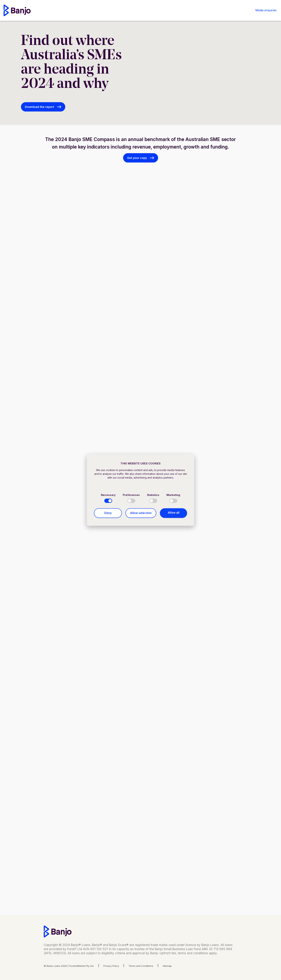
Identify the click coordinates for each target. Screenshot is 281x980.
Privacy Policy (111, 966)
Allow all (174, 513)
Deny (108, 513)
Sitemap (167, 966)
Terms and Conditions (141, 966)
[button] (43, 107)
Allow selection (141, 513)
